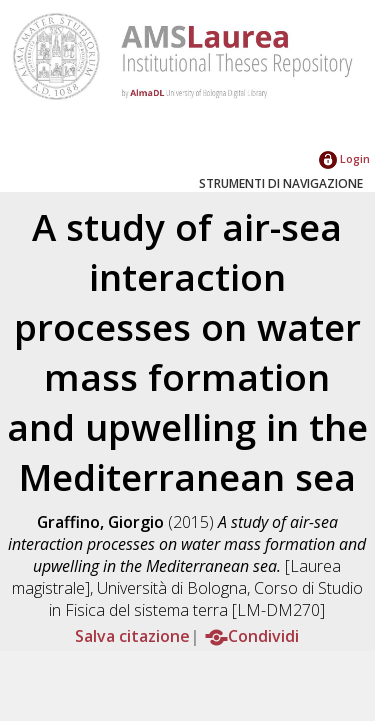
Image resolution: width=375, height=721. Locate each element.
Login (344, 158)
